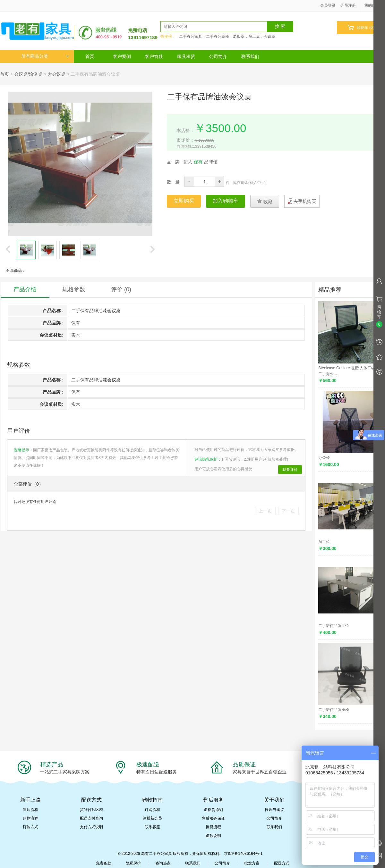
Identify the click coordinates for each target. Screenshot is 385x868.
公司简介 (218, 56)
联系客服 (152, 827)
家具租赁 (186, 56)
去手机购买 (305, 201)
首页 (90, 56)
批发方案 (252, 863)
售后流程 (30, 810)
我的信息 (374, 5)
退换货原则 (213, 810)
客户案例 (122, 56)
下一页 (288, 511)
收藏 (265, 201)
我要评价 (290, 470)
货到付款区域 (91, 810)
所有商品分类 (45, 56)
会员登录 (328, 5)
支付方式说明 (91, 827)
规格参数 (74, 289)
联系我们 (250, 56)
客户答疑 (154, 56)
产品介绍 (25, 289)
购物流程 (30, 818)
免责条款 (104, 863)
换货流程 (213, 827)
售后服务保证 (213, 818)
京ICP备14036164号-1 (243, 854)
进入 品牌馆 (201, 162)
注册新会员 (152, 818)
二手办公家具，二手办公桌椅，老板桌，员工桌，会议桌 (227, 37)
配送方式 (282, 863)
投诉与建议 (274, 810)
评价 (121, 289)
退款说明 (213, 836)
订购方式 (30, 827)
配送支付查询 (91, 818)
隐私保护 (133, 863)
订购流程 (152, 810)
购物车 (361, 28)
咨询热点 (163, 863)
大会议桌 (56, 74)
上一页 (265, 511)
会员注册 (348, 5)
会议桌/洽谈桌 (28, 74)
